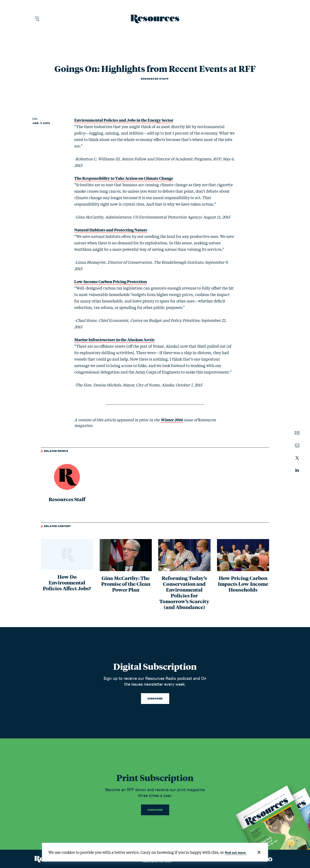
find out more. (236, 852)
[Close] (259, 852)
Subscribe (155, 699)
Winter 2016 (172, 420)
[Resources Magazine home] (155, 19)
